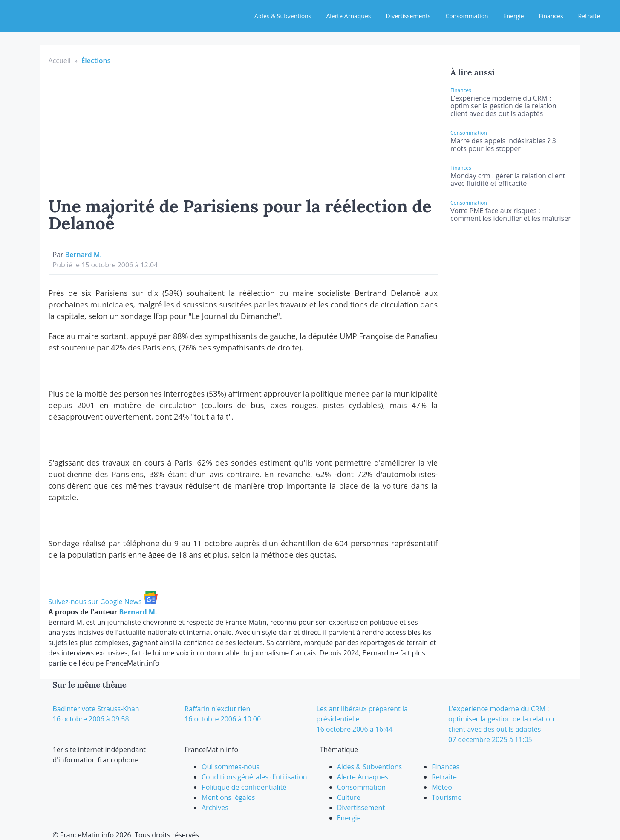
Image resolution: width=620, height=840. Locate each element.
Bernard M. (84, 255)
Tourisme (447, 797)
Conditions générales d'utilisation (254, 777)
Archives (215, 808)
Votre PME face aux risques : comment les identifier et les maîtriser (511, 214)
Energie (514, 16)
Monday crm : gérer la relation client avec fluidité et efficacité (508, 180)
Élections (96, 61)
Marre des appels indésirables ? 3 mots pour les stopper (503, 145)
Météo (442, 787)
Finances (551, 16)
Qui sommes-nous (231, 767)
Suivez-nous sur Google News (103, 602)
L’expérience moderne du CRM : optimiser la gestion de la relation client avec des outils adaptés (503, 106)
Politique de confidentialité (244, 787)
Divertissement (361, 808)
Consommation (467, 16)
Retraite (589, 16)
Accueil (60, 61)
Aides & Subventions (283, 16)
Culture (349, 797)
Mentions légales (228, 797)
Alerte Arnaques (348, 16)
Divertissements (408, 16)
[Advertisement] (243, 130)
